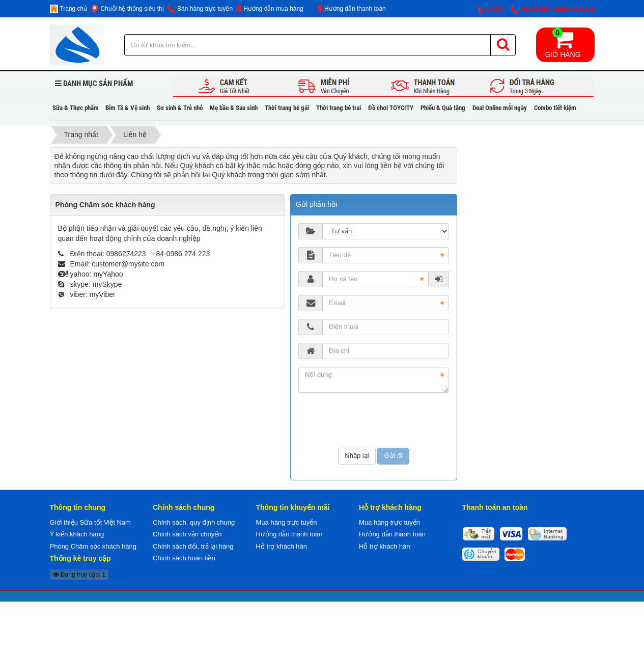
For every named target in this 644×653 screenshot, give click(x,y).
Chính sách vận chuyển (187, 534)
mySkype (107, 284)
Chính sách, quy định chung (194, 522)
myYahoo (108, 274)
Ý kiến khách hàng (77, 534)
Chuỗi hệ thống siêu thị (127, 9)
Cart (490, 9)
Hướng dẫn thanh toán (352, 9)
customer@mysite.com (128, 264)
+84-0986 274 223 (181, 254)
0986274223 (127, 254)
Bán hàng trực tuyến (200, 9)
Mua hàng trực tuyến (287, 522)
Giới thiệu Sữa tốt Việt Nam (90, 522)
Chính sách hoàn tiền (184, 558)
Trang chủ (69, 9)
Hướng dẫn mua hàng (270, 9)
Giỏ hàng (563, 43)
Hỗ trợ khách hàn (282, 546)
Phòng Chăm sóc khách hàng (93, 546)
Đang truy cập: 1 (79, 575)
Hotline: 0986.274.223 (552, 9)
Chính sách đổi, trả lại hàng (193, 546)
